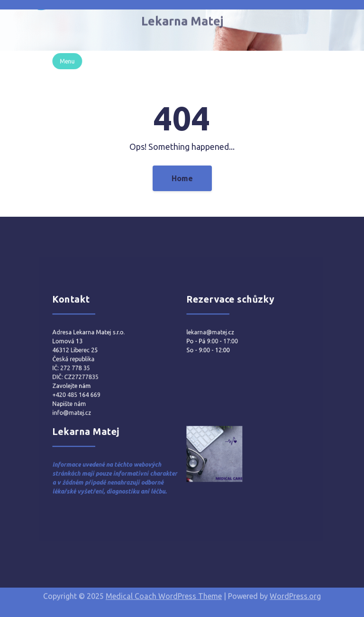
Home (182, 178)
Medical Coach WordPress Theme (164, 593)
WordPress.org (295, 593)
